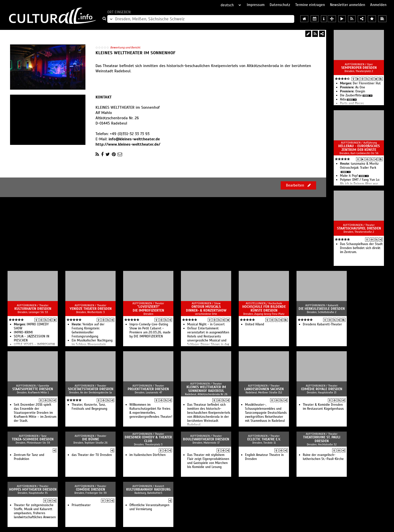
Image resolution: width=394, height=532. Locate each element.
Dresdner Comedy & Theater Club (148, 439)
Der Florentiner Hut (360, 83)
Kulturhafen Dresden (33, 309)
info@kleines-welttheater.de (134, 139)
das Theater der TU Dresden (92, 455)
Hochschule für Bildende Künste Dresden (264, 309)
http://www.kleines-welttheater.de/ (128, 144)
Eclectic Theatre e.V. (264, 439)
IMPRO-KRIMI (23, 332)
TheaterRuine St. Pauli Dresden (322, 439)
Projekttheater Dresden (148, 389)
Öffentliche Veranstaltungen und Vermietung (149, 507)
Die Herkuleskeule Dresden (322, 309)
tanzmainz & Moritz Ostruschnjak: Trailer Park (359, 166)
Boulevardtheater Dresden (206, 439)
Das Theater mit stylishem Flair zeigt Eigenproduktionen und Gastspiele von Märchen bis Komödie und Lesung (208, 461)
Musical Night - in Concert (206, 324)
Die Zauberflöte (351, 95)
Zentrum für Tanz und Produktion (29, 457)
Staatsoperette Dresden (33, 389)
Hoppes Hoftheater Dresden (33, 489)
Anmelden (378, 5)
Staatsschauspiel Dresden (359, 228)
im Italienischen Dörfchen (147, 455)
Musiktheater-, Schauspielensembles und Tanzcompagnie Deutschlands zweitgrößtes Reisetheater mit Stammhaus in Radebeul (266, 413)
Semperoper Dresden (359, 68)
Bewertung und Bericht (125, 47)
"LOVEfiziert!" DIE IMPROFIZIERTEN (148, 309)
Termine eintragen (310, 5)
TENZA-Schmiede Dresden (33, 439)
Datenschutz (280, 5)
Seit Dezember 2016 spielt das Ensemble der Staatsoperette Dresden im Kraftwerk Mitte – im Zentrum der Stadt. (35, 413)
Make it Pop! (349, 176)
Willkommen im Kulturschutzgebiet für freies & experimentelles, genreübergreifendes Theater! (151, 411)
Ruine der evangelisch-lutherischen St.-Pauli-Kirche (323, 457)
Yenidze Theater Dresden (91, 309)
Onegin (353, 91)
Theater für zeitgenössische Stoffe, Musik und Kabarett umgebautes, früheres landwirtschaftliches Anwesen (35, 511)
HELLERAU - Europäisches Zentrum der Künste (359, 148)
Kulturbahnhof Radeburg (148, 489)
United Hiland (255, 324)
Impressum (256, 5)
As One (353, 87)
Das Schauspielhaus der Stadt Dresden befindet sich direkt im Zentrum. (361, 248)
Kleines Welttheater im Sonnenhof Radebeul (206, 389)
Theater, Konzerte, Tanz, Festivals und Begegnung (89, 407)
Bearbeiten (298, 185)
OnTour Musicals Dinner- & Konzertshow (206, 309)
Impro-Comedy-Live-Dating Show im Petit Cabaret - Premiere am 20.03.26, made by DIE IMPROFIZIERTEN (150, 330)
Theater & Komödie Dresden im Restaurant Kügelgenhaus (323, 407)
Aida (343, 99)
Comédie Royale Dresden (322, 389)
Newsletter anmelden (348, 5)
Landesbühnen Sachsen (264, 389)
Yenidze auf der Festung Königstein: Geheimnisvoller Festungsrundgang (88, 330)
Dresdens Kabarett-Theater (322, 324)
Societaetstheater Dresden (91, 389)
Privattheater (81, 505)
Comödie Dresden (90, 489)
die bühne (91, 439)
